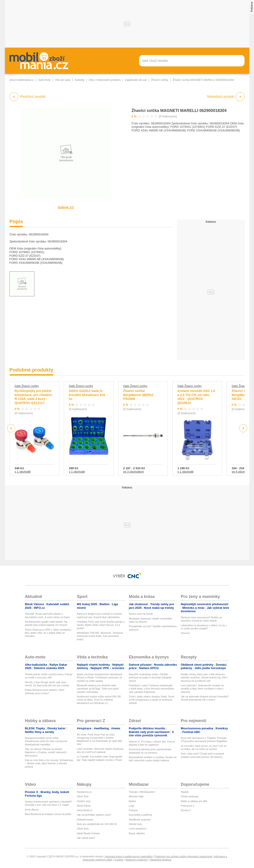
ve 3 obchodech (134, 472)
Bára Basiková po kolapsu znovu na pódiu (48, 814)
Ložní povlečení (138, 829)
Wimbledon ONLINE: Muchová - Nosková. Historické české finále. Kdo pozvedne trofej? (100, 636)
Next (243, 428)
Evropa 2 (186, 810)
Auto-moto (44, 80)
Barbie (133, 801)
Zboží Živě (83, 796)
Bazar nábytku (137, 833)
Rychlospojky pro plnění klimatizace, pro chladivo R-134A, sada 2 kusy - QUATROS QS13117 (33, 397)
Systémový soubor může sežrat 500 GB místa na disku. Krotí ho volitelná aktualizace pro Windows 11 (99, 700)
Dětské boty (135, 824)
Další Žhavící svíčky (27, 386)
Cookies (119, 860)
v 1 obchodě (23, 472)
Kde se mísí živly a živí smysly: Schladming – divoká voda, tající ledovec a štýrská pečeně (49, 763)
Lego (132, 806)
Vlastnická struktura (161, 860)
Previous (11, 428)
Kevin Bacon (32, 810)
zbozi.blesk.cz (85, 810)
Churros (185, 633)
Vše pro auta (63, 80)
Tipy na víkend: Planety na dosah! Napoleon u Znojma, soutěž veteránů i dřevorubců (46, 752)
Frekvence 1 (188, 806)
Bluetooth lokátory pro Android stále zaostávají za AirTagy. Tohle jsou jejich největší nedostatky (98, 689)
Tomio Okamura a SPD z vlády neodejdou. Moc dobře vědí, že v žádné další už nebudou (48, 633)
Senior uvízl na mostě (141, 614)
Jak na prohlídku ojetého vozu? (94, 815)
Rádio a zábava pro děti (194, 801)
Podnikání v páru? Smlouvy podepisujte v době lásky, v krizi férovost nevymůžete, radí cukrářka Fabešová (152, 689)
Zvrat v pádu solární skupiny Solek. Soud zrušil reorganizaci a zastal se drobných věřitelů (152, 700)
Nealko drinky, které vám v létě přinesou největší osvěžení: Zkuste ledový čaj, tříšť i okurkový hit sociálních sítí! (204, 678)
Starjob (185, 792)
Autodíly (80, 80)
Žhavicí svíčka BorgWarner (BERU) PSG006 (138, 395)
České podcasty (190, 796)
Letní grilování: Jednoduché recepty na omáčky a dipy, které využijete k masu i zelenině (202, 689)
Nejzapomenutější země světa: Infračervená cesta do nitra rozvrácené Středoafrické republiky (46, 741)
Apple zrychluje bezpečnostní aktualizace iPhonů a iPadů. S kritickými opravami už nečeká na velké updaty (100, 678)
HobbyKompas (85, 820)
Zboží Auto (83, 829)
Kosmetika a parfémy (141, 815)
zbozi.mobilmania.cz (22, 80)
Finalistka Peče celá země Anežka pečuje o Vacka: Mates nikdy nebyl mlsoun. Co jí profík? (101, 625)
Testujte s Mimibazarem (142, 792)
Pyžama (133, 810)
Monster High (136, 796)
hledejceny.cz (84, 792)
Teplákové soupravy (140, 820)
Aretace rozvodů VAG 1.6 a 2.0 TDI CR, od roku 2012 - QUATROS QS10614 (196, 397)
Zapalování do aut (136, 80)
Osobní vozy (84, 801)
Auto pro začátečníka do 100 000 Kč (97, 824)
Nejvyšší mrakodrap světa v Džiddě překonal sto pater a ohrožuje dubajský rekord (150, 678)
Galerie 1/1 (66, 207)
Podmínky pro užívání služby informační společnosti (183, 856)
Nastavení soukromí (137, 860)
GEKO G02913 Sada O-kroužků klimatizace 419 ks (87, 395)
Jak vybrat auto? (86, 838)
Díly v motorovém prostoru (105, 80)
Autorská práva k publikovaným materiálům (129, 856)
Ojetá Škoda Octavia (88, 833)
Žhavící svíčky (160, 80)
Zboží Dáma (84, 806)
